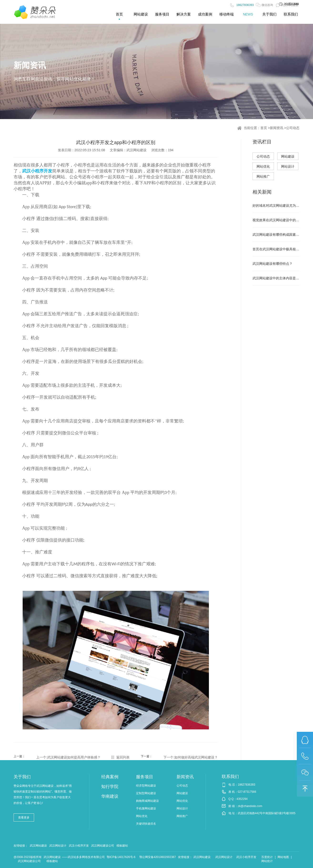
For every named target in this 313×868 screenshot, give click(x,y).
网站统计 (267, 861)
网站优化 (263, 166)
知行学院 (110, 787)
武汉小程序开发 (79, 846)
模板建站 (122, 846)
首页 (264, 128)
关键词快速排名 (146, 824)
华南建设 (110, 796)
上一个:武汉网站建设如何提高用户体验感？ (68, 757)
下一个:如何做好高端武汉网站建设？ (191, 757)
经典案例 (110, 777)
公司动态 (293, 128)
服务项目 (145, 777)
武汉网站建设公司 (103, 846)
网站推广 (263, 176)
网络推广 (182, 816)
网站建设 (288, 156)
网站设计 (288, 166)
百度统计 (267, 857)
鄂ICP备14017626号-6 (121, 857)
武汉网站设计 (58, 846)
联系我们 (230, 777)
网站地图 (283, 857)
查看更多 (24, 818)
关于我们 (22, 777)
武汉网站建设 (38, 846)
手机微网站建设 (146, 808)
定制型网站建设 (146, 793)
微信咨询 (264, 5)
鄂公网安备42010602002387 (158, 857)
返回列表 (123, 757)
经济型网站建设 (146, 786)
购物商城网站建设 (147, 801)
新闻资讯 (277, 128)
